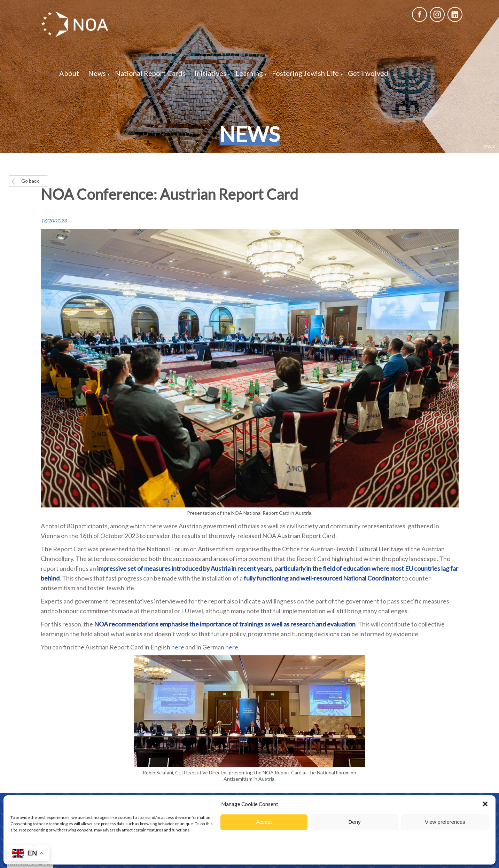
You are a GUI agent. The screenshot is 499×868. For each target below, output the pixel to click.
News (97, 73)
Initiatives (210, 73)
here (178, 647)
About (69, 73)
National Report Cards (150, 73)
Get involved (368, 73)
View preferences (445, 822)
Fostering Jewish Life (305, 73)
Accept (264, 822)
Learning (249, 73)
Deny (354, 822)
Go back (30, 181)
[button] (485, 804)
